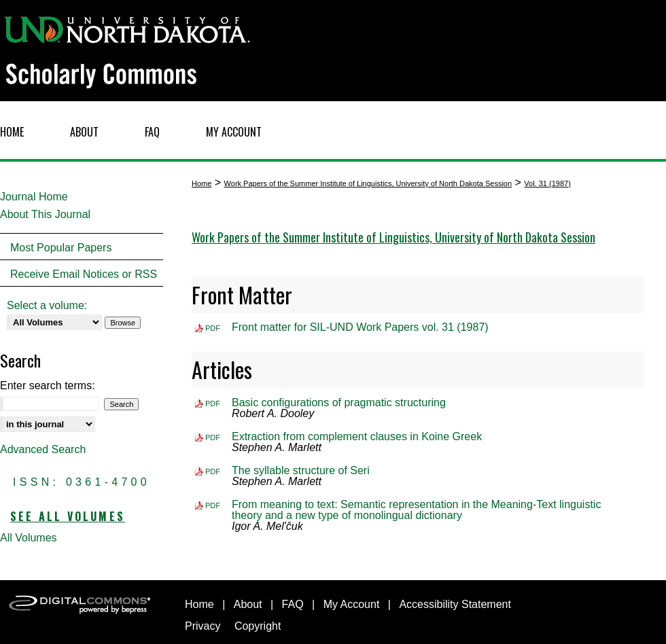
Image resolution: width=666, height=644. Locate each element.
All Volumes (29, 538)
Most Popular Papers (61, 248)
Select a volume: (47, 305)
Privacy (203, 626)
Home (201, 183)
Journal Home (34, 197)
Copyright (258, 626)
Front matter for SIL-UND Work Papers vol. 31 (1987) (360, 327)
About (248, 604)
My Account (352, 604)
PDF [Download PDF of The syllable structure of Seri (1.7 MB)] (213, 471)
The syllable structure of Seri (301, 470)
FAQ (293, 604)
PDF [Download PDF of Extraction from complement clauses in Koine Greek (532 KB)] (213, 437)
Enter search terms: (48, 386)
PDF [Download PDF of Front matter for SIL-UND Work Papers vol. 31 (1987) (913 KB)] (213, 328)
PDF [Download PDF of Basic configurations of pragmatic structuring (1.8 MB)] (213, 404)
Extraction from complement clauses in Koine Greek (357, 436)
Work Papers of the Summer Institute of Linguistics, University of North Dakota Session (368, 183)
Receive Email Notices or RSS (84, 274)
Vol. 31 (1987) (547, 183)
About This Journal (45, 214)
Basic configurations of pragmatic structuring (339, 402)
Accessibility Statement (455, 604)
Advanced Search (43, 449)
